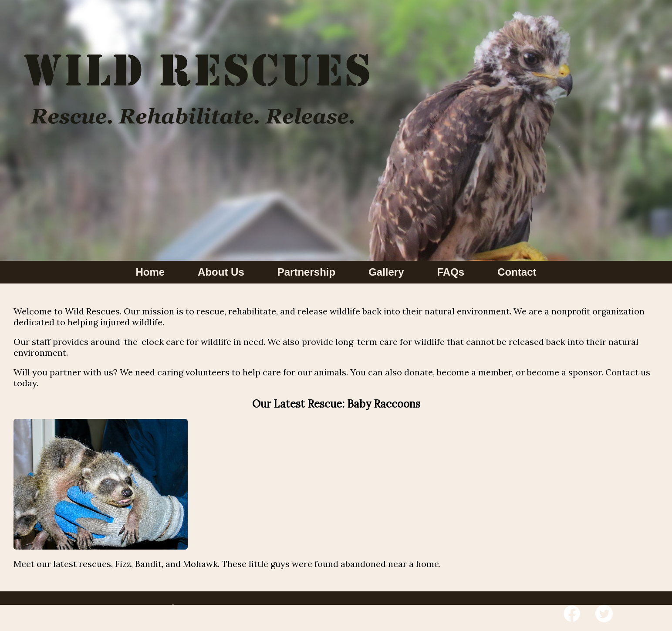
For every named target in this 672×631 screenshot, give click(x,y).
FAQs (451, 272)
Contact (517, 272)
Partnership (306, 272)
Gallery (386, 272)
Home (150, 272)
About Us (221, 272)
